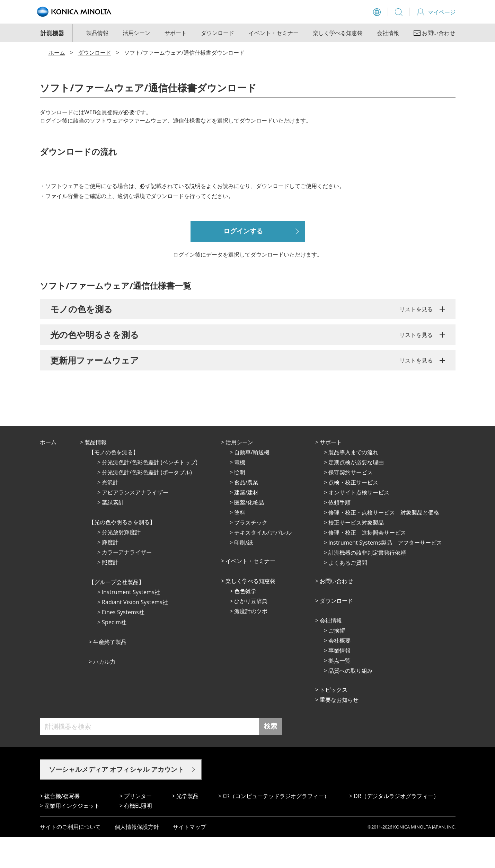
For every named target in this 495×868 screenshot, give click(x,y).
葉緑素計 (113, 533)
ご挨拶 (337, 661)
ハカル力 (104, 692)
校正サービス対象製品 (356, 553)
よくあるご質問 (348, 593)
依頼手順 (339, 533)
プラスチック (251, 553)
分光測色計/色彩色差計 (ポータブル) (147, 503)
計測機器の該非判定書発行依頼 (367, 583)
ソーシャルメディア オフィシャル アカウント (116, 800)
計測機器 (52, 33)
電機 (240, 493)
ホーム (57, 53)
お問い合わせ (336, 612)
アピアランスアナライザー (135, 523)
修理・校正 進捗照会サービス (367, 563)
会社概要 (339, 671)
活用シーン (136, 33)
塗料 (240, 543)
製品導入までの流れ (353, 483)
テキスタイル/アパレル (263, 563)
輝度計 (110, 573)
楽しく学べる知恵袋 (338, 33)
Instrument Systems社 (131, 623)
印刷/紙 (244, 573)
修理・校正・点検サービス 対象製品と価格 (384, 543)
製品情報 (97, 33)
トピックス (334, 721)
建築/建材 (246, 523)
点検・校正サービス (353, 513)
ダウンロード (218, 33)
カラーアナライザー (127, 583)
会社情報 (388, 33)
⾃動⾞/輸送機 (252, 483)
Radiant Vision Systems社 (135, 633)
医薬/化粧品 (249, 533)
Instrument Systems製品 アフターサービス (385, 573)
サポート (176, 33)
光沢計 (110, 513)
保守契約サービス (351, 503)
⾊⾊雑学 (245, 622)
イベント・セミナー (274, 33)
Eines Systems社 (123, 643)
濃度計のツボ (251, 642)
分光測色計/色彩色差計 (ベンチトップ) (150, 493)
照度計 (110, 593)
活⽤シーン (239, 473)
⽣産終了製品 (110, 673)
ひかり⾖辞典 (251, 632)
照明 (240, 503)
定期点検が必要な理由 (356, 493)
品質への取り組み (351, 701)
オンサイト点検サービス (359, 523)
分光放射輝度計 (121, 563)
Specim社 (114, 653)
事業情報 (339, 681)
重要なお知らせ (339, 731)
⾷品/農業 (246, 513)
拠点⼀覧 (339, 691)
